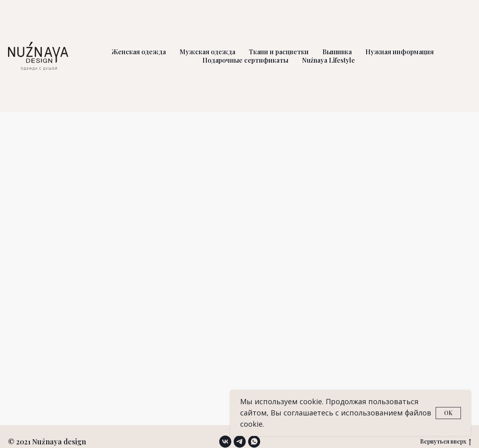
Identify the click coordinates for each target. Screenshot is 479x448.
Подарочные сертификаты (245, 60)
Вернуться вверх (445, 442)
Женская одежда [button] (139, 52)
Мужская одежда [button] (207, 52)
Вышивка (337, 52)
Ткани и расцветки (279, 52)
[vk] (225, 442)
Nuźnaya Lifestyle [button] (328, 60)
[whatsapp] (254, 442)
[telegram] (240, 442)
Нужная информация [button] (400, 52)
